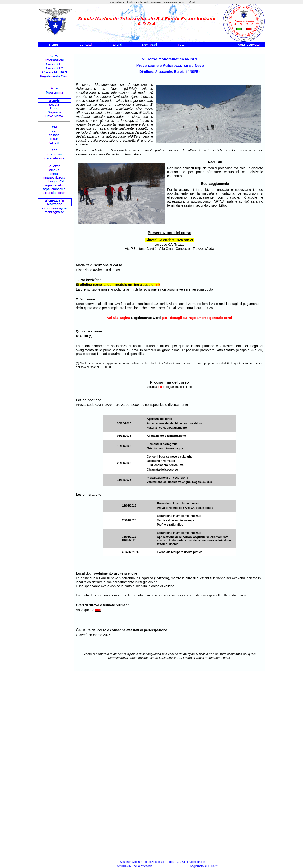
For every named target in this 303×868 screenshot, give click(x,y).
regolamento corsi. (218, 658)
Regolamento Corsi (146, 318)
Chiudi (192, 2)
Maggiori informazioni (174, 2)
